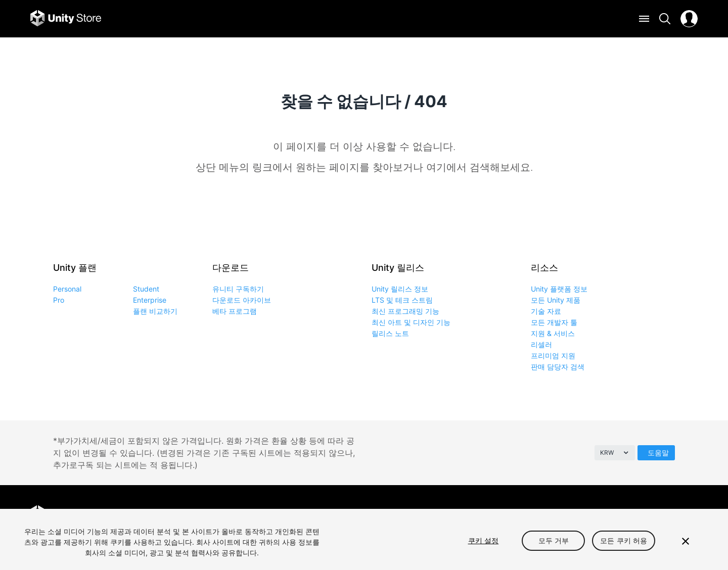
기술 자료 (546, 311)
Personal (67, 289)
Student (146, 289)
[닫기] (686, 541)
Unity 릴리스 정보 (400, 289)
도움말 (658, 453)
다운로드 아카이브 (242, 300)
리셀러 (541, 344)
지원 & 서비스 (553, 333)
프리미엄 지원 (553, 355)
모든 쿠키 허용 (624, 540)
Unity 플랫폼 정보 (559, 289)
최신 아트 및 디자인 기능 (411, 322)
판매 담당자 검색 (558, 367)
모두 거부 (554, 540)
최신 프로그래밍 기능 (405, 311)
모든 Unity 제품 (556, 300)
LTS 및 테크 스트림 (402, 300)
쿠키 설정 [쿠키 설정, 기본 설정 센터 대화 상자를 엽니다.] (484, 540)
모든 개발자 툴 (554, 322)
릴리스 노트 (390, 333)
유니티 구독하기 (238, 289)
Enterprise (150, 300)
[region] (364, 539)
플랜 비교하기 (155, 311)
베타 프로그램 (235, 311)
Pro (59, 300)
